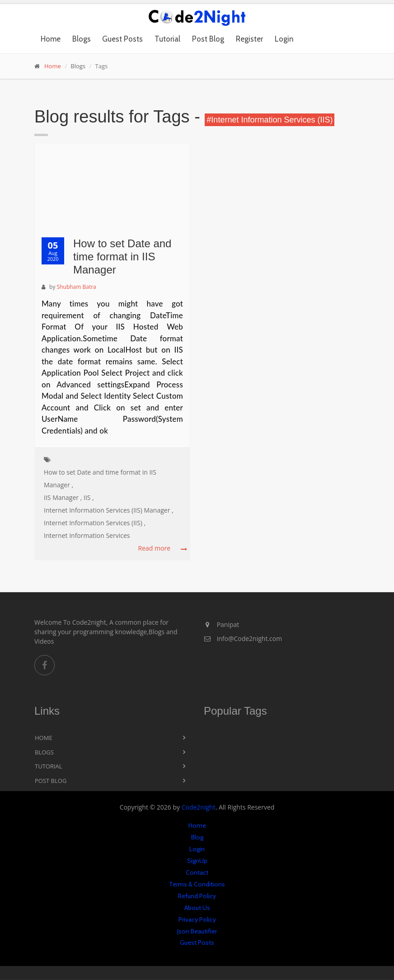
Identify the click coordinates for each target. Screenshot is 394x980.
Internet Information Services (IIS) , (95, 523)
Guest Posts (122, 39)
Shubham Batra (77, 287)
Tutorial (167, 39)
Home (51, 39)
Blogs (82, 39)
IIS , (89, 497)
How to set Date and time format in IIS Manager (122, 257)
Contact (197, 872)
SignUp (197, 861)
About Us (197, 908)
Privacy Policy (197, 919)
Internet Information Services (87, 535)
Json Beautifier (197, 931)
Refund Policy (197, 896)
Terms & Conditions (197, 884)
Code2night (199, 807)
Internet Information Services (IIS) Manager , (109, 510)
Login (284, 39)
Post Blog (208, 39)
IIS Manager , (63, 497)
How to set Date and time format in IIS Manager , (100, 478)
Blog (197, 837)
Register (249, 39)
